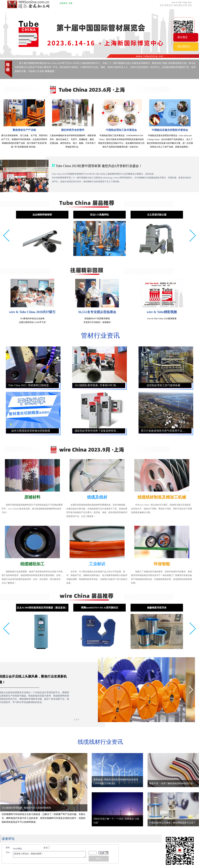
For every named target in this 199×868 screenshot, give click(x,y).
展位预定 (182, 37)
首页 (162, 5)
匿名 (47, 848)
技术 (171, 5)
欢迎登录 (63, 3)
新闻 (166, 5)
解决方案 (183, 5)
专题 (190, 5)
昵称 (8, 848)
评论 (8, 852)
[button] (6, 236)
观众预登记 (184, 46)
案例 (176, 5)
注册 (70, 3)
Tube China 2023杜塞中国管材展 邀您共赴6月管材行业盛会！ (99, 166)
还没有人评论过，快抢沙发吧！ (49, 854)
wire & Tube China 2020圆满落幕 (162, 318)
